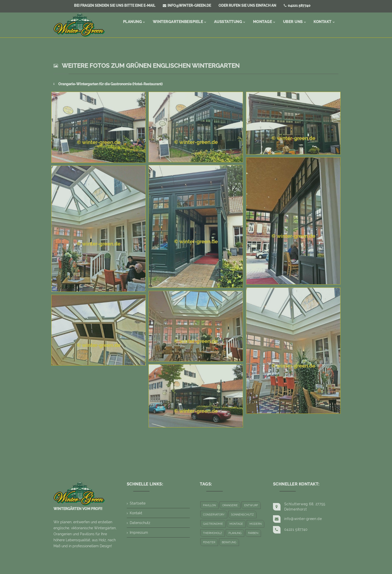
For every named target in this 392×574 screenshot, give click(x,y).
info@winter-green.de (187, 5)
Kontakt (136, 513)
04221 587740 (297, 5)
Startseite (138, 503)
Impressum (139, 532)
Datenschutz (140, 523)
